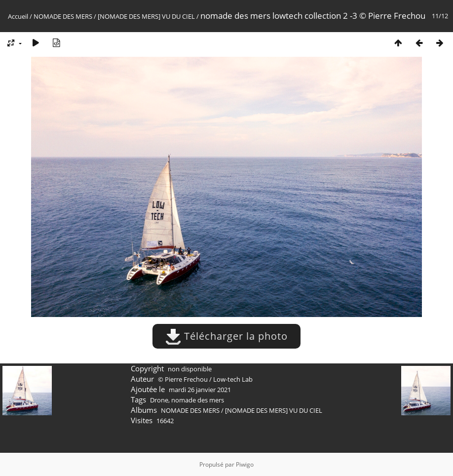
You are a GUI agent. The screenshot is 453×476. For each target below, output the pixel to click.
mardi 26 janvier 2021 (200, 390)
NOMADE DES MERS (63, 16)
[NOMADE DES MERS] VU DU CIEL (146, 16)
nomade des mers (198, 400)
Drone (159, 400)
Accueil (18, 16)
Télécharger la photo (226, 336)
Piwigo (245, 464)
